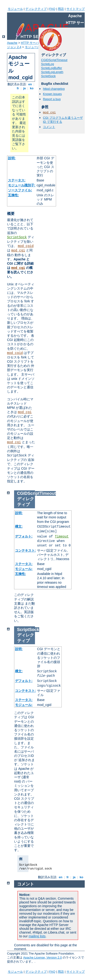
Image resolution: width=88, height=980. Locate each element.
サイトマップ (76, 9)
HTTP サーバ (30, 43)
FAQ (52, 9)
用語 (61, 9)
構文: (19, 526)
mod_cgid (26, 246)
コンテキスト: (25, 550)
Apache (12, 43)
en (30, 84)
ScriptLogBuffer (52, 68)
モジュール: (24, 569)
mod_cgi (18, 250)
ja (24, 88)
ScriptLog (48, 64)
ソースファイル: (20, 190)
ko (32, 88)
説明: (12, 158)
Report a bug (52, 99)
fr (18, 88)
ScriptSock (17, 237)
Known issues (52, 94)
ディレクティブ (36, 9)
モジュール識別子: (22, 185)
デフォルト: (24, 536)
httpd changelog (54, 89)
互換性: (13, 195)
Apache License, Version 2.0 (43, 957)
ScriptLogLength (52, 72)
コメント (49, 127)
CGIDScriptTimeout (54, 60)
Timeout (62, 537)
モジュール (15, 9)
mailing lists (37, 936)
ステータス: (17, 180)
